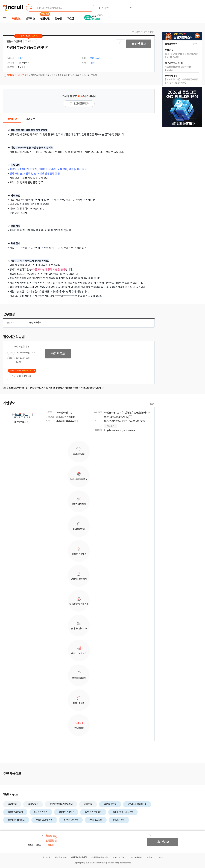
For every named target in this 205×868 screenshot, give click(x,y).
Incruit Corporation (106, 863)
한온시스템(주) (14, 41)
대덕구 (38, 323)
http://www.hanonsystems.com (119, 430)
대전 (31, 323)
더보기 (152, 404)
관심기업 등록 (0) (22, 376)
